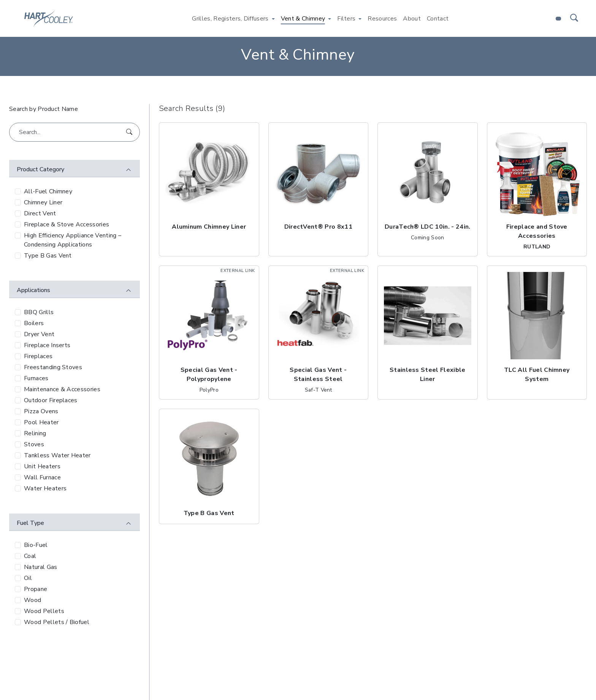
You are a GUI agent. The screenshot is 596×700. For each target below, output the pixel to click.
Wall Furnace (42, 477)
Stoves (34, 444)
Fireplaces (38, 356)
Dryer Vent (39, 334)
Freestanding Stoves (53, 367)
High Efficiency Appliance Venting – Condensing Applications (73, 240)
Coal (30, 556)
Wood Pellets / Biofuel (57, 622)
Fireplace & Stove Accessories (67, 224)
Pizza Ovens (41, 411)
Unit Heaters (42, 466)
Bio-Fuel (36, 545)
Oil (28, 578)
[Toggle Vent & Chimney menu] (330, 19)
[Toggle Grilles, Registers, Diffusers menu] (273, 19)
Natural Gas (41, 567)
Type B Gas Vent (48, 256)
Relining (35, 433)
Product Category (40, 169)
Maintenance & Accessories (62, 389)
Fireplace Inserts (47, 345)
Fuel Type (30, 523)
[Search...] (74, 132)
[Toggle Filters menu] (360, 19)
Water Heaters (45, 488)
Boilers (34, 323)
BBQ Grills (39, 312)
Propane (36, 589)
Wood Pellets (44, 611)
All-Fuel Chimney (48, 191)
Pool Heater (41, 422)
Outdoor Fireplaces (51, 400)
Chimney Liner (43, 202)
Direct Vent (40, 213)
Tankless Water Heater (57, 455)
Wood (32, 600)
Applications (33, 290)
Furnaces (36, 378)
